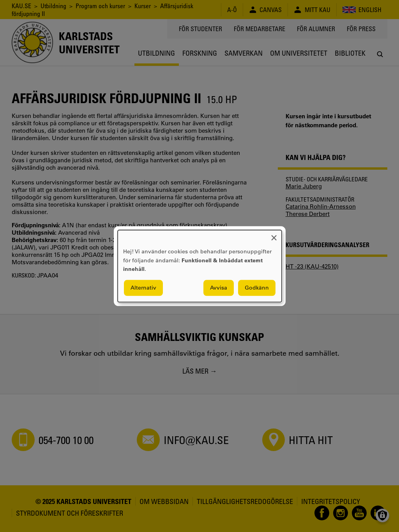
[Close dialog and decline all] (274, 235)
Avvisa (219, 288)
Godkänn (257, 288)
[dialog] (200, 266)
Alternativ (143, 288)
